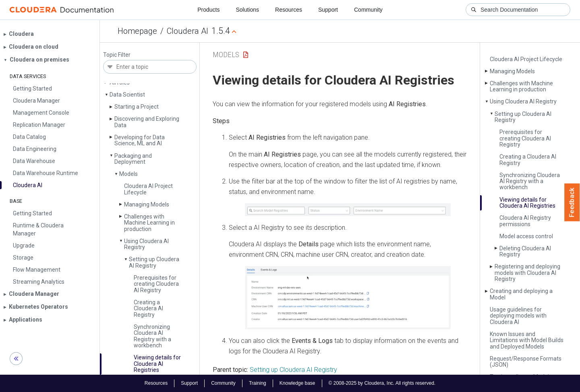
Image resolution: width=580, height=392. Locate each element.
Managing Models (147, 204)
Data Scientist (127, 95)
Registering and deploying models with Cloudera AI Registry (527, 273)
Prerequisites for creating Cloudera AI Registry (156, 284)
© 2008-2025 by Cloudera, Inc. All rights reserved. (382, 383)
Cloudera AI (187, 31)
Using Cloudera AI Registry (146, 244)
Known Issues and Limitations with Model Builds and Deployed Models (527, 340)
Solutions (247, 10)
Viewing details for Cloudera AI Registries (157, 364)
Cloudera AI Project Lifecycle (148, 189)
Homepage (137, 31)
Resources (289, 10)
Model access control (526, 236)
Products (208, 10)
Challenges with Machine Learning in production (149, 223)
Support (328, 10)
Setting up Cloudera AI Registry (154, 262)
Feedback (572, 202)
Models (128, 174)
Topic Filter (117, 55)
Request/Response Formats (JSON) (526, 362)
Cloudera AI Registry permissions (525, 221)
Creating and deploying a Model (521, 294)
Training (258, 383)
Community (368, 10)
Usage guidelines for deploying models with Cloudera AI (518, 316)
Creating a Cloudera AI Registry (148, 308)
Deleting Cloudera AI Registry (525, 251)
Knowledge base (297, 383)
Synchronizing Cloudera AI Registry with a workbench (152, 336)
